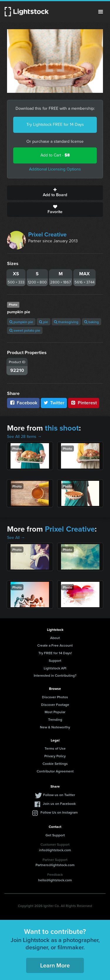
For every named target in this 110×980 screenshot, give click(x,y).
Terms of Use (55, 748)
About (55, 638)
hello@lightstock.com (55, 880)
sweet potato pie (25, 330)
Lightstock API (55, 668)
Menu (101, 12)
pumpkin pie (21, 322)
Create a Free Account (55, 645)
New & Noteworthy (55, 727)
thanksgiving (66, 322)
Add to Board (55, 193)
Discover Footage (55, 705)
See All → (16, 538)
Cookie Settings (55, 764)
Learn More (55, 965)
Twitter (54, 403)
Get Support (55, 835)
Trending (55, 719)
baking (92, 322)
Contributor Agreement (55, 771)
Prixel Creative (47, 234)
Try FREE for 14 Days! (55, 653)
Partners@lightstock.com (55, 865)
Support (55, 660)
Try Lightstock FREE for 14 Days (55, 125)
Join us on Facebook (59, 804)
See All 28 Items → (24, 437)
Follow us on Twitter (59, 795)
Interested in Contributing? (55, 675)
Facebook (23, 403)
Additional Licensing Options (55, 169)
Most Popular (55, 712)
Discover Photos (55, 697)
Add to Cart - (55, 155)
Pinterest (84, 403)
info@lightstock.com (55, 850)
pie (44, 322)
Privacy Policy (55, 756)
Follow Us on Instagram (59, 812)
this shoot (62, 428)
